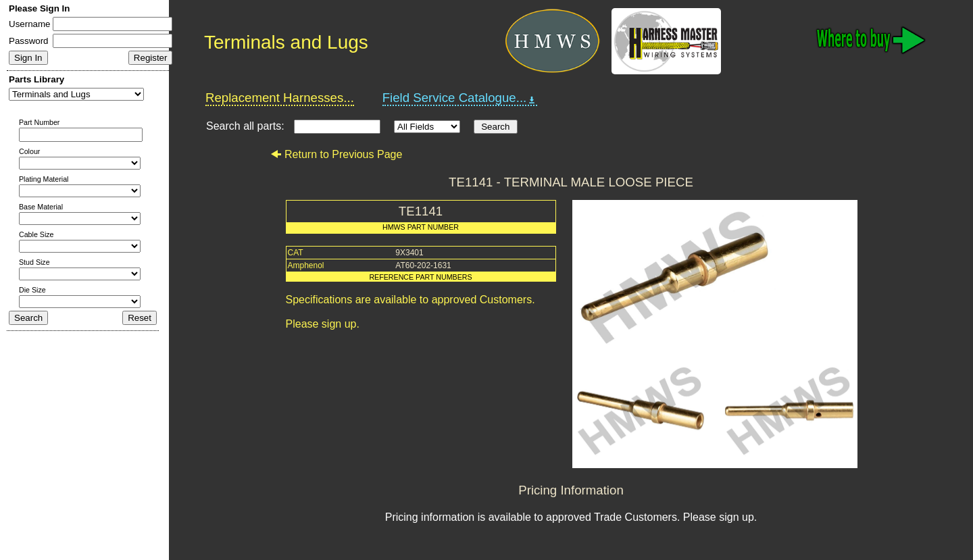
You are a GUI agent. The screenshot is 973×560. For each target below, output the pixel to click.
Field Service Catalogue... (460, 98)
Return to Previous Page (336, 154)
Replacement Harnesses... (280, 98)
